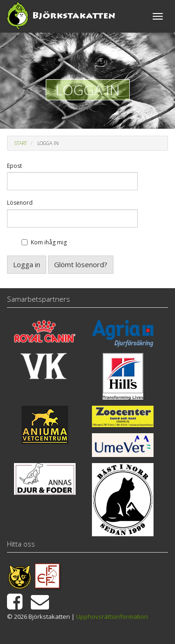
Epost (14, 166)
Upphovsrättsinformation (112, 616)
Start (21, 143)
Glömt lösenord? (81, 264)
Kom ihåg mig (49, 242)
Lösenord (20, 203)
